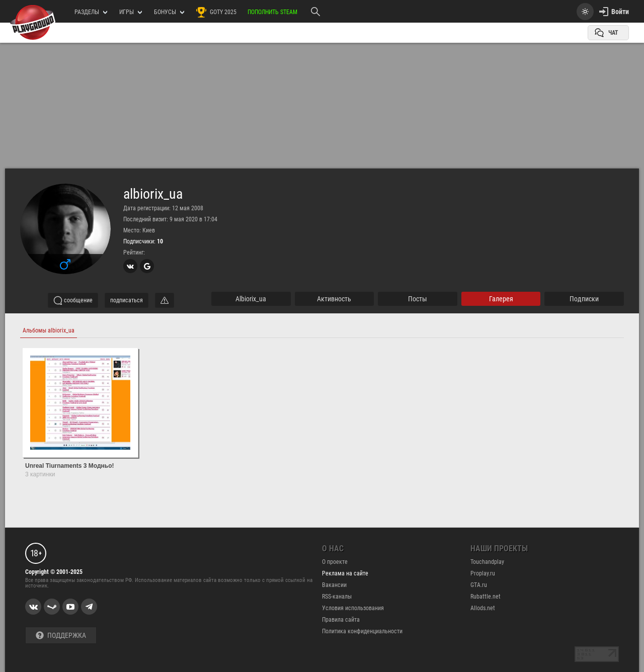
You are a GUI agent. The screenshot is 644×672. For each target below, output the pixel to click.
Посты (418, 299)
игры (131, 12)
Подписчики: (143, 241)
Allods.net (483, 608)
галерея (501, 299)
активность (334, 299)
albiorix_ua (153, 194)
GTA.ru (479, 585)
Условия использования (353, 608)
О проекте (335, 562)
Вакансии (334, 585)
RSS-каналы (337, 597)
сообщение (73, 300)
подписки (584, 299)
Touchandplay (487, 562)
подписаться (127, 300)
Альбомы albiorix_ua (49, 330)
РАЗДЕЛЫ (91, 12)
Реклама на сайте (345, 573)
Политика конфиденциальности (362, 631)
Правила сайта (341, 620)
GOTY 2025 (216, 12)
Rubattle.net (486, 597)
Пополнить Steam (272, 12)
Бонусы (169, 12)
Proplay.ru (483, 573)
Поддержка (61, 636)
